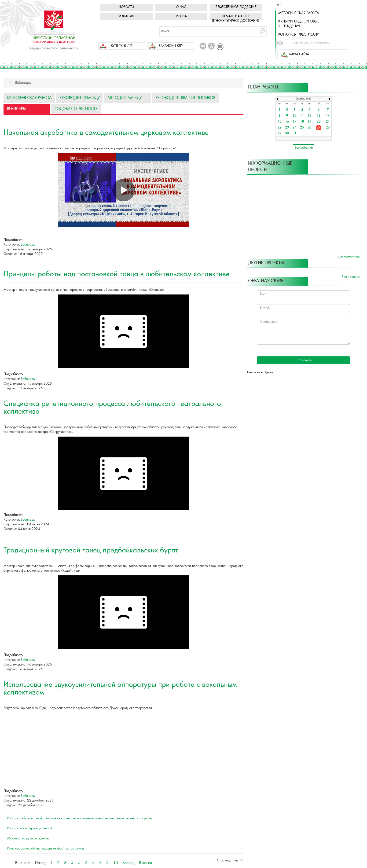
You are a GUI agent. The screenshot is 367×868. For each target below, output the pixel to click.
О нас (181, 7)
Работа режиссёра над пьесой (30, 828)
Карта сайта (299, 54)
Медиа (181, 17)
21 (328, 122)
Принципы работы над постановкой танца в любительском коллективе (117, 274)
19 (309, 122)
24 (294, 128)
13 (319, 116)
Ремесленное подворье (236, 7)
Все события (304, 148)
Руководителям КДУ (80, 98)
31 (294, 134)
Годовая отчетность (76, 109)
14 (328, 116)
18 (302, 122)
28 (328, 128)
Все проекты (351, 277)
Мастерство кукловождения (28, 839)
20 (319, 122)
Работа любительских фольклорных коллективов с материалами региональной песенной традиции (80, 818)
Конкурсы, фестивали (299, 35)
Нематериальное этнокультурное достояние (236, 19)
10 (116, 863)
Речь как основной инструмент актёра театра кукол (46, 849)
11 (302, 116)
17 (294, 122)
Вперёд (128, 863)
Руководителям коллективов (185, 98)
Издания (126, 17)
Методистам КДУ (125, 98)
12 (309, 116)
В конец (145, 863)
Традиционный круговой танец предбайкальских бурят (91, 550)
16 (287, 122)
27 (319, 128)
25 (302, 128)
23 (287, 128)
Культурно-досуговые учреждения (299, 24)
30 (287, 134)
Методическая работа (299, 13)
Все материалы (349, 257)
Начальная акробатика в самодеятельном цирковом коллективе (106, 133)
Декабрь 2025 (303, 99)
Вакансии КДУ (171, 46)
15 (279, 122)
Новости (126, 7)
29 (279, 134)
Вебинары (16, 109)
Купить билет (122, 46)
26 (309, 128)
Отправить (304, 360)
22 (279, 128)
